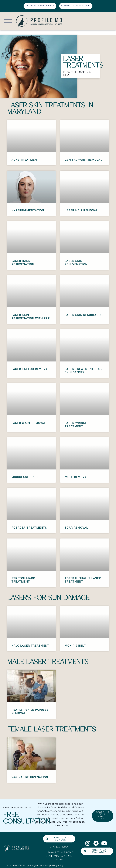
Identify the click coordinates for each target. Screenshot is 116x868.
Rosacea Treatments (29, 527)
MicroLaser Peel (25, 477)
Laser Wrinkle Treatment (77, 424)
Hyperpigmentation (28, 210)
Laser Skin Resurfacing (84, 315)
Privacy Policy (57, 865)
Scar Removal (76, 527)
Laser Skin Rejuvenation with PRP (31, 316)
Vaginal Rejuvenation (30, 777)
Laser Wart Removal (29, 423)
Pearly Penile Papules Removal (30, 711)
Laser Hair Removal (81, 210)
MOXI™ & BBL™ (75, 645)
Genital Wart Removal (83, 159)
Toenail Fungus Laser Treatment (83, 580)
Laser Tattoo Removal (30, 369)
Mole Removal (77, 477)
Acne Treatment (25, 159)
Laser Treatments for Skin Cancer (84, 370)
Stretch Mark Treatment (23, 580)
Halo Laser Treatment (30, 645)
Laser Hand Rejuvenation (23, 262)
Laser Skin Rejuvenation (76, 262)
